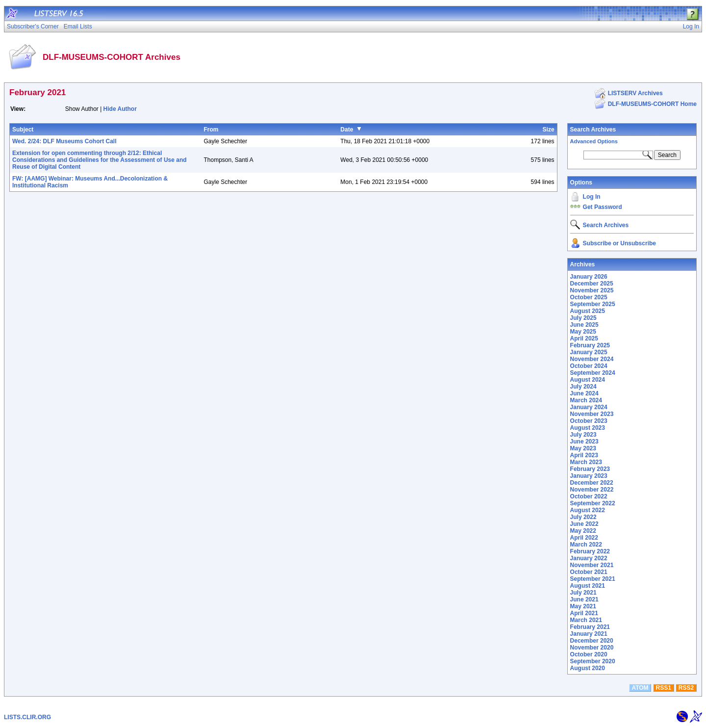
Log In (592, 197)
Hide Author (120, 109)
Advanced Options (594, 141)
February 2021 (590, 627)
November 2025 (592, 290)
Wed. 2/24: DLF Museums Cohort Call (64, 141)
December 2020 (592, 641)
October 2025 (589, 297)
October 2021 (589, 572)
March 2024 (586, 400)
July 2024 (583, 387)
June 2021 (584, 599)
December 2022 (592, 483)
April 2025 (584, 338)
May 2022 (583, 531)
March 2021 (586, 620)
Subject (23, 130)
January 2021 (589, 634)
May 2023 (583, 448)
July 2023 (583, 435)
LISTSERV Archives (635, 93)
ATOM (640, 688)
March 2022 (586, 545)
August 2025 (588, 311)
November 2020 (592, 648)
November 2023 (592, 414)
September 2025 (593, 304)
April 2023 (584, 455)
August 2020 (588, 668)
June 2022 (584, 524)
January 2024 (589, 407)
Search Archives (593, 130)
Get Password (603, 207)
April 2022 (584, 538)
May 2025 (583, 332)
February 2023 (590, 469)
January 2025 (589, 352)
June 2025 (584, 325)
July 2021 (583, 593)
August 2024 (588, 380)
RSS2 (686, 688)
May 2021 (583, 606)
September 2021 (593, 579)
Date (347, 130)
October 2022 (589, 496)
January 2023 (589, 476)
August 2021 (588, 586)
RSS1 (664, 688)
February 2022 (590, 551)
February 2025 (590, 345)
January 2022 (589, 558)
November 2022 (592, 490)
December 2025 (592, 284)
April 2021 (584, 613)
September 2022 (593, 503)
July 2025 (583, 318)
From (211, 130)
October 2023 (589, 421)
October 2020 (589, 654)
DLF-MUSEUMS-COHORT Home (652, 104)
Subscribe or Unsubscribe (619, 243)
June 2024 (584, 393)
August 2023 (588, 428)
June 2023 (584, 442)
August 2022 (588, 510)
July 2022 (583, 517)
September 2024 (593, 373)
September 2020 (593, 661)
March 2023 (586, 462)
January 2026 (589, 277)
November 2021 (592, 565)
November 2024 (592, 359)
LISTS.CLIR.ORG (27, 717)
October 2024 (589, 366)
